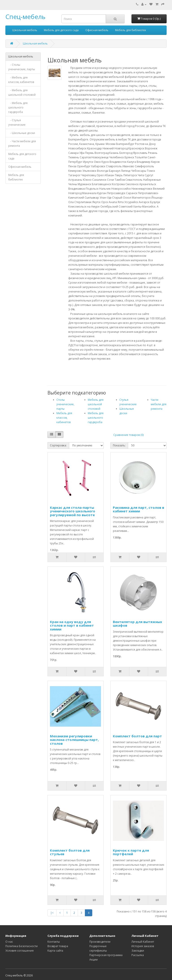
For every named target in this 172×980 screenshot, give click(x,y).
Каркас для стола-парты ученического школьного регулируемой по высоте (73, 511)
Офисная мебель (97, 30)
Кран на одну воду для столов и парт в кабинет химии (72, 625)
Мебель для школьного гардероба (96, 418)
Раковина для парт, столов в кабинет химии (139, 509)
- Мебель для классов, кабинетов (21, 80)
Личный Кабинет (143, 942)
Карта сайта (55, 951)
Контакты (54, 942)
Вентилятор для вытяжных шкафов (138, 624)
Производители (100, 942)
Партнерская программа (106, 955)
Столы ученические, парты (65, 404)
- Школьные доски (22, 133)
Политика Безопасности (21, 946)
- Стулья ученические (17, 122)
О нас (9, 942)
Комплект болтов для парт (137, 736)
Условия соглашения (19, 951)
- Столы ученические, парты (22, 67)
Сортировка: (58, 445)
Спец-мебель (25, 17)
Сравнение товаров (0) (128, 435)
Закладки (138, 951)
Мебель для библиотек (131, 30)
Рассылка (138, 955)
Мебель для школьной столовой (96, 404)
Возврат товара (58, 946)
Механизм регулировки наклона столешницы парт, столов (74, 740)
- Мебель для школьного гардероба (18, 107)
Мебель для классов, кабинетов (64, 418)
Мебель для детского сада (61, 30)
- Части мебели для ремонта (22, 143)
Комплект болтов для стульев (70, 852)
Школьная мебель (25, 30)
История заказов (143, 946)
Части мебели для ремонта (159, 404)
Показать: (119, 445)
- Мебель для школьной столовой (22, 92)
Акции (94, 960)
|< (52, 913)
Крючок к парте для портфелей (131, 852)
